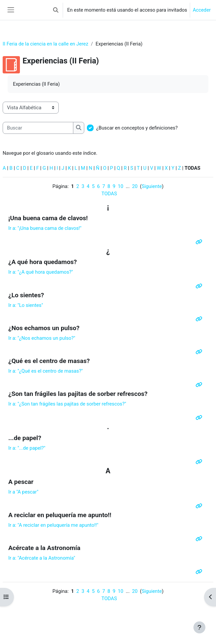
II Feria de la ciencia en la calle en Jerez (45, 44)
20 (135, 186)
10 (121, 186)
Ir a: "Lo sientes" (26, 305)
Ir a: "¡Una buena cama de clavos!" (45, 228)
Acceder (202, 10)
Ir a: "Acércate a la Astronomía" (42, 558)
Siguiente (152, 186)
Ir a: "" (41, 272)
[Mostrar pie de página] (199, 627)
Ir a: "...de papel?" (27, 448)
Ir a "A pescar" (23, 492)
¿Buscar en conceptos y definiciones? (137, 128)
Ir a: (46, 371)
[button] (56, 10)
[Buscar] (38, 128)
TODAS (109, 194)
